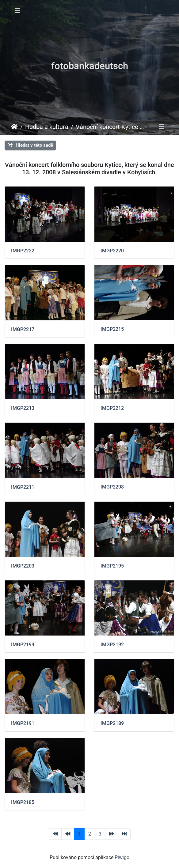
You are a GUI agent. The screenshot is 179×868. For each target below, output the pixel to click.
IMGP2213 (23, 408)
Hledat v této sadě (30, 145)
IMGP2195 (112, 566)
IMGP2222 (23, 251)
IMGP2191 (23, 723)
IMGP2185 (23, 802)
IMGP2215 (112, 329)
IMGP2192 (112, 645)
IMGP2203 (23, 566)
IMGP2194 (23, 645)
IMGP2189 (112, 723)
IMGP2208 (112, 487)
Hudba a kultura (47, 127)
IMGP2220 (112, 251)
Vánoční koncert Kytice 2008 (110, 127)
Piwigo (122, 857)
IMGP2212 (112, 408)
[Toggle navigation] (17, 11)
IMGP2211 (23, 487)
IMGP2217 (23, 329)
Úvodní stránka (14, 127)
